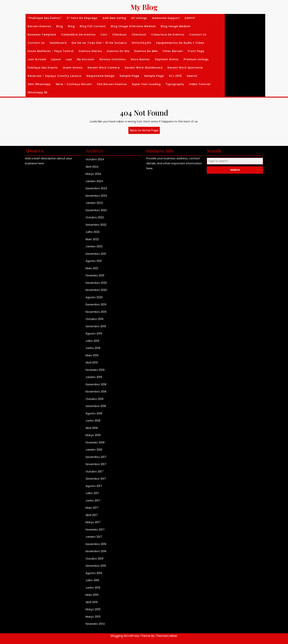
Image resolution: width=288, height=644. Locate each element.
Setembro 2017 (96, 603)
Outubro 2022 (95, 342)
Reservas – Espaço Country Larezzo (55, 76)
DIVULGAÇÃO (142, 43)
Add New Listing (114, 18)
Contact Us (198, 35)
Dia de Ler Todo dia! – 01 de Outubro (99, 43)
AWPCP (190, 18)
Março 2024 (93, 299)
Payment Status (167, 59)
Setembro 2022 (96, 349)
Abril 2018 (92, 553)
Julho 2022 (93, 357)
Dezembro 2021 (96, 378)
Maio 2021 (92, 393)
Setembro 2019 (96, 451)
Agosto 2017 (94, 611)
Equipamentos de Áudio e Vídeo (180, 43)
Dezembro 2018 (96, 509)
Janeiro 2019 (94, 502)
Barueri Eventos (39, 26)
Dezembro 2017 (96, 582)
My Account (86, 59)
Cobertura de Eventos (168, 35)
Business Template (42, 35)
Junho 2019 (93, 473)
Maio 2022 (92, 364)
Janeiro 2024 (94, 306)
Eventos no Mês (146, 51)
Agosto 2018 (94, 538)
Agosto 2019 (94, 458)
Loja (69, 59)
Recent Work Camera (104, 68)
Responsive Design (101, 76)
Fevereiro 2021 (95, 400)
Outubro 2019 (94, 444)
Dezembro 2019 (96, 429)
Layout (56, 59)
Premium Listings (196, 59)
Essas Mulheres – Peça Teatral (51, 51)
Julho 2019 (92, 465)
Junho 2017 (93, 625)
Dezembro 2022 (96, 335)
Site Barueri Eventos (112, 84)
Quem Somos (73, 68)
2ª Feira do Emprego (82, 18)
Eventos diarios (90, 51)
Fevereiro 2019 (95, 495)
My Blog (144, 7)
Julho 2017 (92, 618)
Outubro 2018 (94, 524)
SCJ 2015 (175, 76)
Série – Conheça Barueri (74, 84)
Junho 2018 (93, 545)
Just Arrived (37, 59)
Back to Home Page (145, 131)
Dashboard (58, 43)
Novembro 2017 (96, 589)
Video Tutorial (200, 84)
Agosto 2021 (94, 386)
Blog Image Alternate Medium (133, 26)
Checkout (119, 35)
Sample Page (129, 76)
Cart (104, 35)
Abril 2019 (92, 487)
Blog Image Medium (176, 26)
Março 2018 (93, 560)
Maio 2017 (92, 633)
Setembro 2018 (96, 531)
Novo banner (140, 59)
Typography (175, 84)
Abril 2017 (92, 640)
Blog (60, 26)
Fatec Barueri (173, 51)
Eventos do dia (118, 51)
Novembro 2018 (96, 516)
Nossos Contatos (113, 59)
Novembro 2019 (96, 436)
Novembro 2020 (96, 415)
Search (192, 76)
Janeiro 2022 (94, 371)
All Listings (139, 18)
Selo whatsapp (39, 84)
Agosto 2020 (94, 422)
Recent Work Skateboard (144, 68)
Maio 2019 (92, 480)
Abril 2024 (92, 291)
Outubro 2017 (94, 596)
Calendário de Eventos (78, 35)
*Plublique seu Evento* (45, 18)
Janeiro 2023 (94, 328)
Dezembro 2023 (96, 313)
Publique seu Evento (43, 68)
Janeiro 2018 (94, 574)
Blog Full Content (93, 26)
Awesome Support (166, 18)
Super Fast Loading (146, 84)
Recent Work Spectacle (185, 68)
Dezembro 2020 (96, 407)
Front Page (196, 51)
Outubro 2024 (95, 284)
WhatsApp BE (38, 92)
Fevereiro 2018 (95, 567)
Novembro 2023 (96, 320)
